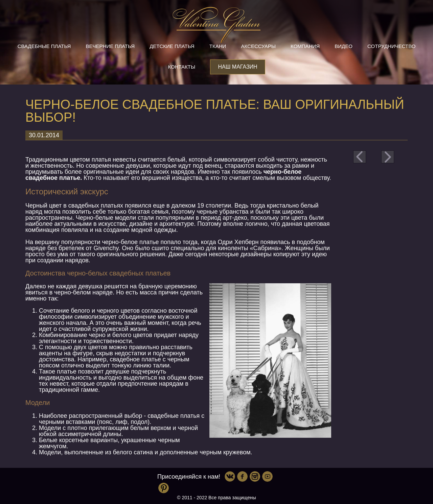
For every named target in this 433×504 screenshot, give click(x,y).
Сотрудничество (391, 46)
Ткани (218, 46)
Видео (344, 46)
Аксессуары (258, 46)
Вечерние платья (110, 46)
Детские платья (172, 46)
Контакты (181, 67)
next (388, 157)
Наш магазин (237, 67)
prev (360, 157)
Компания (305, 46)
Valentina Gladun (216, 25)
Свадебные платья (44, 46)
